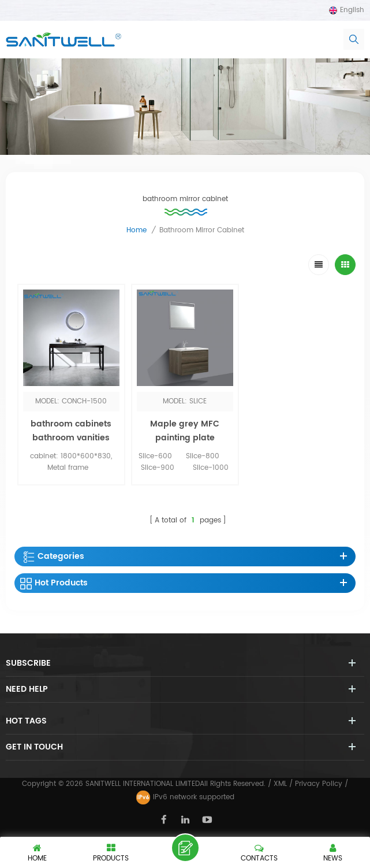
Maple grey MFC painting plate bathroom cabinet (185, 438)
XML (280, 784)
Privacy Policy (319, 784)
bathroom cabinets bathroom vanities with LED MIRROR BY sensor (71, 445)
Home (137, 230)
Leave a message (185, 848)
